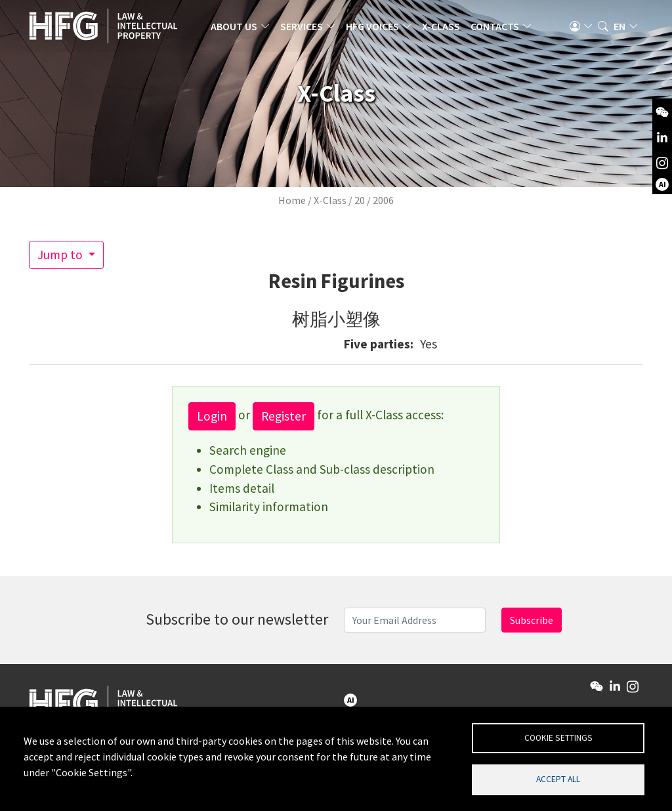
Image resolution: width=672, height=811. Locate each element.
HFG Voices (380, 30)
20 (360, 200)
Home (292, 200)
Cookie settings (558, 736)
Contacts (503, 30)
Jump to (61, 255)
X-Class (449, 30)
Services (309, 30)
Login (212, 416)
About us (242, 30)
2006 (383, 200)
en (619, 30)
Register (283, 416)
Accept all (558, 779)
